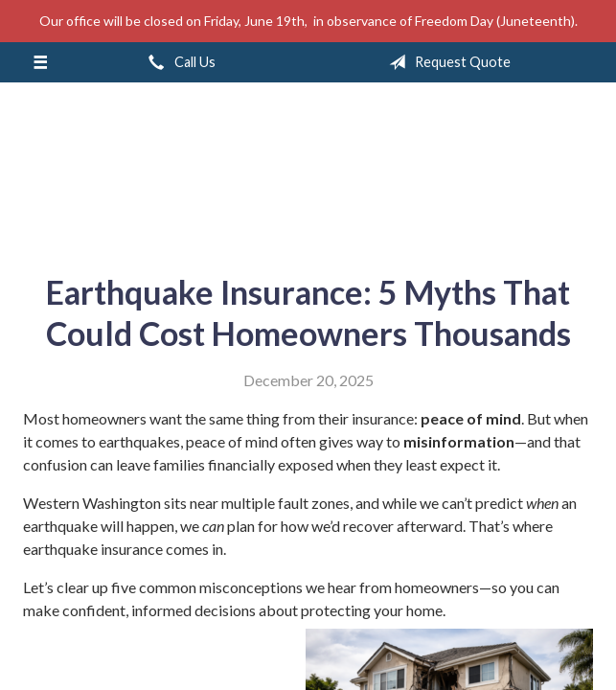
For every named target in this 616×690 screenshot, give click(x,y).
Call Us (178, 62)
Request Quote (446, 62)
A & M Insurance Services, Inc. (308, 171)
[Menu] (40, 62)
